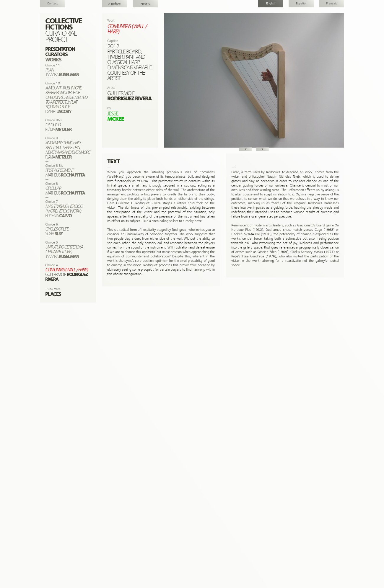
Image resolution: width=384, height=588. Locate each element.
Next (262, 149)
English (271, 4)
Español (301, 4)
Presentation (60, 49)
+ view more (53, 289)
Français (332, 4)
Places (53, 294)
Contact (52, 4)
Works (53, 60)
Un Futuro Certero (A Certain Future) (145, 4)
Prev (246, 149)
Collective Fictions (64, 25)
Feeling (114, 4)
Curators (56, 55)
